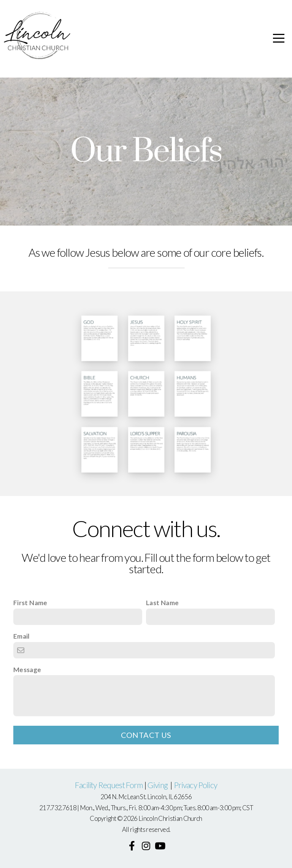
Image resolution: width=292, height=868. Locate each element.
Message (27, 670)
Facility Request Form (109, 785)
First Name (30, 603)
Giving (158, 785)
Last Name (162, 603)
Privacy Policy (195, 785)
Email (21, 636)
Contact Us (146, 735)
